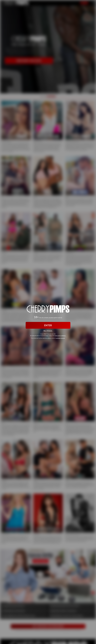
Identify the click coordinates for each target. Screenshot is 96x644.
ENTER (48, 325)
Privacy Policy (49, 336)
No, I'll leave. (48, 331)
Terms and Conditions (60, 336)
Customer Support (60, 338)
